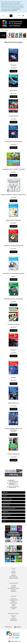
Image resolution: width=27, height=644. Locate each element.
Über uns (13, 599)
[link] (13, 635)
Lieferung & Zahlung (13, 578)
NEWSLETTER (6, 505)
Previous (3, 35)
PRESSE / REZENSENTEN (9, 508)
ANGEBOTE (14, 591)
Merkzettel (13, 575)
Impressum (13, 616)
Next (24, 35)
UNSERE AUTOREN (7, 499)
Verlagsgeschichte (14, 600)
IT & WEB (13, 586)
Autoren (13, 601)
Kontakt (13, 571)
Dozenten (14, 604)
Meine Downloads (13, 577)
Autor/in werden (13, 603)
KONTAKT (5, 496)
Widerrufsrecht (13, 620)
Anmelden (19, 16)
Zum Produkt (13, 71)
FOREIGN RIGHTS (7, 515)
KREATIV (13, 590)
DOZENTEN (5, 512)
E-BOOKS (5, 518)
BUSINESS (13, 587)
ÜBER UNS (5, 493)
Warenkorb (14, 572)
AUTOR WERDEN (7, 502)
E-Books (13, 609)
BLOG (4, 521)
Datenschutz (14, 619)
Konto (13, 574)
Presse (14, 606)
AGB (14, 617)
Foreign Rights (13, 607)
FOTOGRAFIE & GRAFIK (14, 588)
